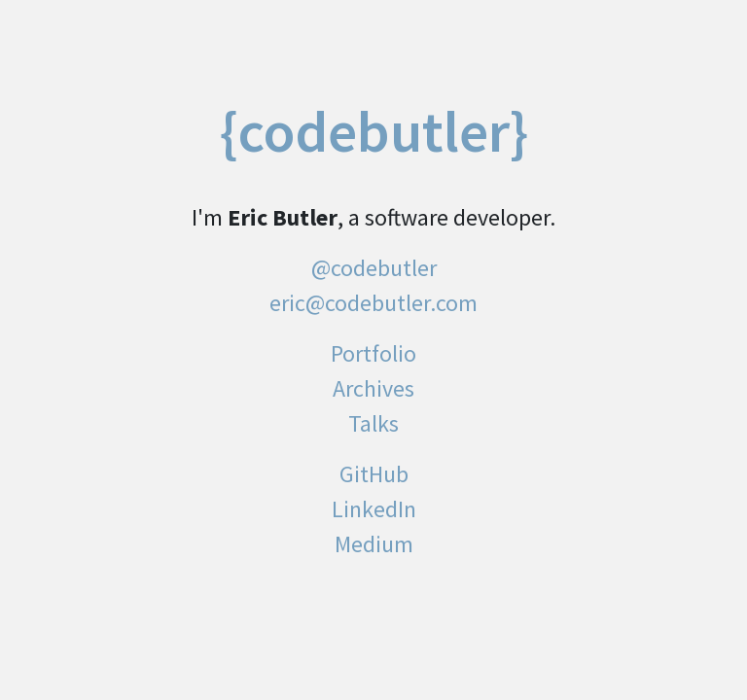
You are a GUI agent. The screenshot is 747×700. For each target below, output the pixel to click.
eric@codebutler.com (373, 303)
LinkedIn (374, 509)
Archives (373, 388)
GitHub (374, 474)
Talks (373, 423)
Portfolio (373, 353)
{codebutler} (374, 131)
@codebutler (374, 268)
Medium (374, 544)
